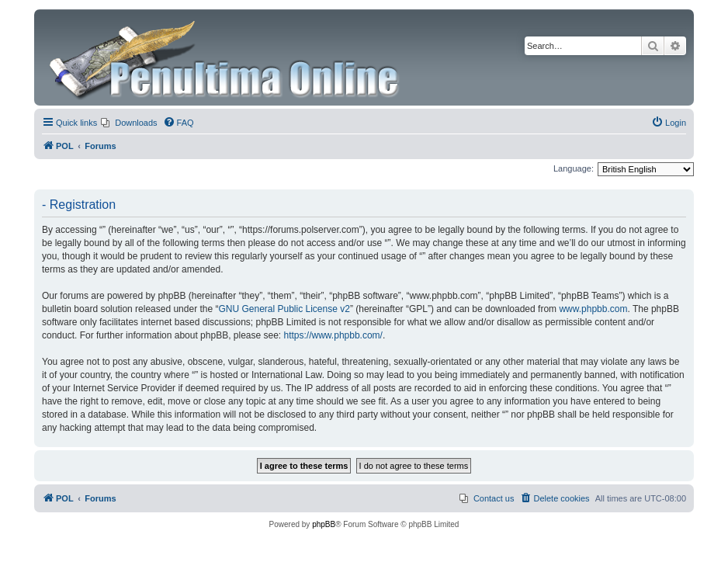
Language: (574, 168)
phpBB (324, 524)
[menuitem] (129, 123)
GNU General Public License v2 (284, 309)
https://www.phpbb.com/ (333, 335)
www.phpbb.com (593, 309)
